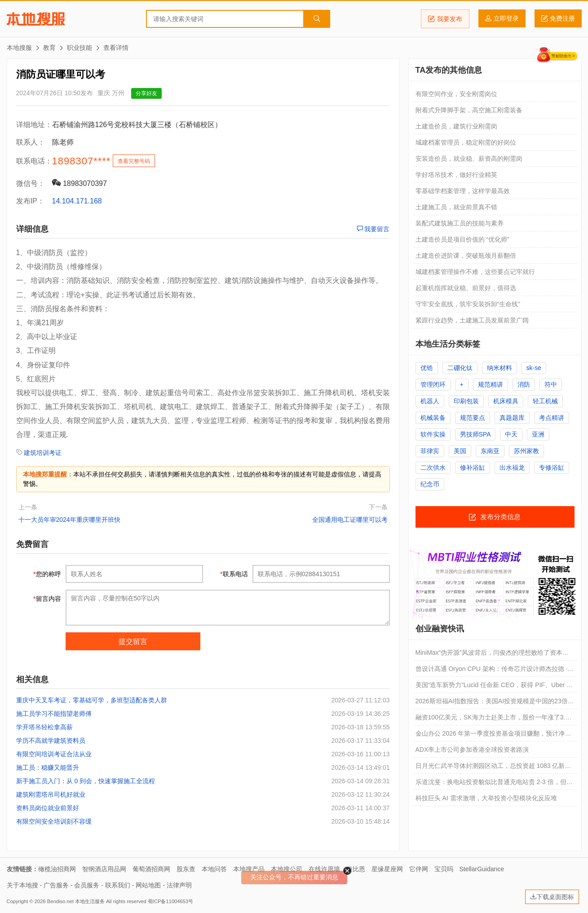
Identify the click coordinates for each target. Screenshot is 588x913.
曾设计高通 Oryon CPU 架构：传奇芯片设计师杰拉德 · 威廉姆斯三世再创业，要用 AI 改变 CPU (492, 671)
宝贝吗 (444, 869)
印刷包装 (466, 401)
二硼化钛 (460, 368)
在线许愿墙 (324, 869)
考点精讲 (552, 418)
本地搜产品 (249, 869)
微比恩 (356, 869)
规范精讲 (491, 384)
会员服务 (87, 885)
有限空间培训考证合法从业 (54, 754)
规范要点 (473, 418)
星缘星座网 (387, 869)
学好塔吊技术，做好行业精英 (456, 175)
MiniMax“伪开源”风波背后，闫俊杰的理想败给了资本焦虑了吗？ (492, 655)
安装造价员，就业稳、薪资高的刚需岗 (469, 159)
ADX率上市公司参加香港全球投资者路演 (472, 750)
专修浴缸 (552, 468)
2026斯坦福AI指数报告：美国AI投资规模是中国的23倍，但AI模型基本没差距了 (495, 703)
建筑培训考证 (43, 453)
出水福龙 (512, 468)
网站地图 (148, 885)
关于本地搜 (22, 885)
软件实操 (433, 434)
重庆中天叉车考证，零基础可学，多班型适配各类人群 (92, 700)
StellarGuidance (482, 869)
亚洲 (538, 434)
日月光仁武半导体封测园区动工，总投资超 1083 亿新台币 (493, 768)
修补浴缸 (473, 468)
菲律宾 (430, 451)
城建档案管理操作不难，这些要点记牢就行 (475, 272)
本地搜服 (36, 19)
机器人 (430, 401)
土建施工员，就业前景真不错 (456, 207)
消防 (524, 384)
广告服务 (56, 885)
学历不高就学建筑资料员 (51, 741)
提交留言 (133, 642)
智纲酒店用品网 (104, 869)
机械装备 (433, 418)
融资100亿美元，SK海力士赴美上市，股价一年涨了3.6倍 (492, 719)
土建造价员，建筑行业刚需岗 (456, 126)
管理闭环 (433, 384)
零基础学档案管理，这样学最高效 (463, 191)
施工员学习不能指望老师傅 (54, 714)
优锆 (427, 368)
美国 (460, 451)
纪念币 (430, 484)
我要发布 (445, 19)
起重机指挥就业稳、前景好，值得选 (466, 288)
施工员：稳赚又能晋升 (48, 767)
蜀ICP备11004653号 (170, 901)
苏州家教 (526, 451)
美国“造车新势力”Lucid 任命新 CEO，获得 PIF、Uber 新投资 (494, 687)
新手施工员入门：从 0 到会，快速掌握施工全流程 (86, 781)
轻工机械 (545, 401)
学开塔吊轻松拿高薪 (44, 727)
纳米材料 (500, 368)
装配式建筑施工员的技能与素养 (460, 223)
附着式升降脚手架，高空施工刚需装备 (469, 110)
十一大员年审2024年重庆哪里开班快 (69, 520)
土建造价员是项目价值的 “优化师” (462, 239)
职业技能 (80, 48)
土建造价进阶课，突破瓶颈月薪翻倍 (466, 256)
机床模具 (506, 401)
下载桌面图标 (552, 897)
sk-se (534, 368)
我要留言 (373, 229)
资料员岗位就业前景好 (48, 808)
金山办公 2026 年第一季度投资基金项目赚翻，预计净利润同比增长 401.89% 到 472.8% (493, 736)
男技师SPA (475, 434)
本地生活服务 (90, 901)
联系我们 (118, 885)
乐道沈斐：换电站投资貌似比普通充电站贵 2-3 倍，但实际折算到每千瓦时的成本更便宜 (494, 784)
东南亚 (490, 451)
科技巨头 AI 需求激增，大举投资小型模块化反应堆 (486, 798)
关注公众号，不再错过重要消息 (294, 877)
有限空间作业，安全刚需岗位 (456, 94)
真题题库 (512, 418)
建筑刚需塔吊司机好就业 (51, 794)
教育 (49, 48)
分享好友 (146, 93)
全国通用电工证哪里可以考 (350, 520)
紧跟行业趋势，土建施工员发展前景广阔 (472, 320)
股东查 (186, 869)
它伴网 (419, 869)
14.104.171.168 (77, 201)
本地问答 (214, 869)
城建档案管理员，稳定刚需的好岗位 (466, 142)
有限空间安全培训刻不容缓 (54, 821)
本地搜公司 (287, 869)
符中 (551, 384)
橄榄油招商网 (57, 869)
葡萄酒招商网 (151, 869)
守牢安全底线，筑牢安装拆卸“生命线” (468, 304)
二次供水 (433, 468)
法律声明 (179, 885)
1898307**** (82, 161)
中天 (511, 434)
